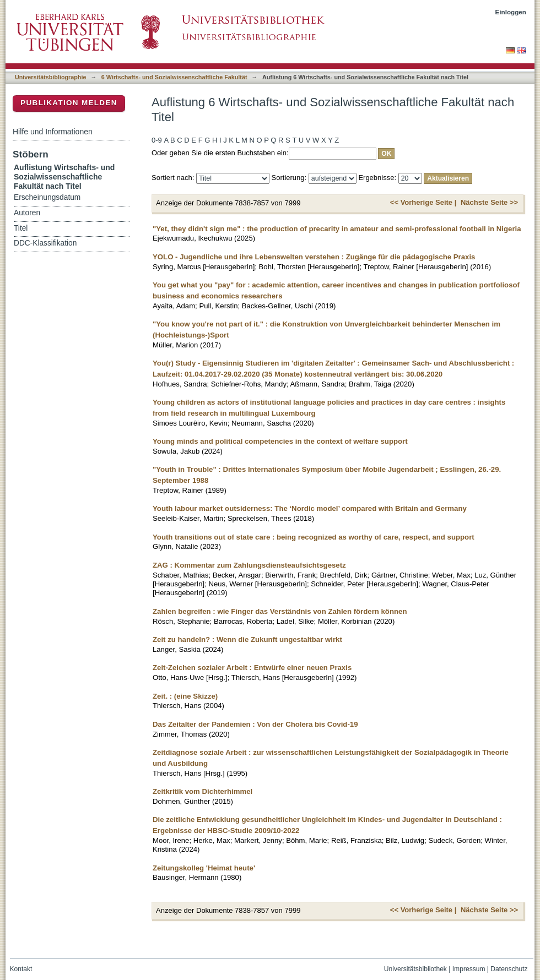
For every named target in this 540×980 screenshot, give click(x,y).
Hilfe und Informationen (53, 132)
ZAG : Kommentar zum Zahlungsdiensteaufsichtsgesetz (249, 565)
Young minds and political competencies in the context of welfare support (280, 441)
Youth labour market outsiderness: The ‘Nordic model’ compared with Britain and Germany (310, 508)
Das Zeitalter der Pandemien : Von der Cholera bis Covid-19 (255, 724)
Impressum (469, 969)
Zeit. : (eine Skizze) (185, 696)
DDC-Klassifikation (45, 243)
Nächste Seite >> (489, 202)
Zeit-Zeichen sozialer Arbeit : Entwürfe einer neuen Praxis (252, 668)
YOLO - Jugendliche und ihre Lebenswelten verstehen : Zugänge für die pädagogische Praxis (314, 257)
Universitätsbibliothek (415, 969)
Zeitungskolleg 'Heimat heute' (204, 868)
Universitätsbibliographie (50, 77)
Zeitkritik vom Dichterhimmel (202, 791)
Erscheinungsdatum (47, 197)
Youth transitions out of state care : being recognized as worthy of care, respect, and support (314, 537)
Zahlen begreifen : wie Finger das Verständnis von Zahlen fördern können (280, 611)
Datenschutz (509, 969)
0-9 (157, 140)
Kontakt (21, 969)
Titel (21, 228)
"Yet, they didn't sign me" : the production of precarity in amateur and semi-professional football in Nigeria (337, 229)
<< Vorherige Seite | (423, 202)
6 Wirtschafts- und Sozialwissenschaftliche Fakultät (174, 77)
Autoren (27, 213)
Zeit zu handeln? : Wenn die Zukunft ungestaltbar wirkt (247, 639)
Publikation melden (69, 103)
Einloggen (511, 12)
